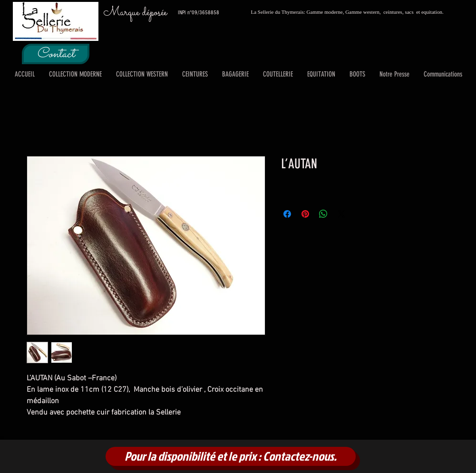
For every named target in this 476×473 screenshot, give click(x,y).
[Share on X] (341, 214)
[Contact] (56, 54)
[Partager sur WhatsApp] (323, 214)
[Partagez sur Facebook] (287, 214)
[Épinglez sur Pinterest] (305, 214)
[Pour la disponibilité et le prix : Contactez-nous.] (231, 456)
